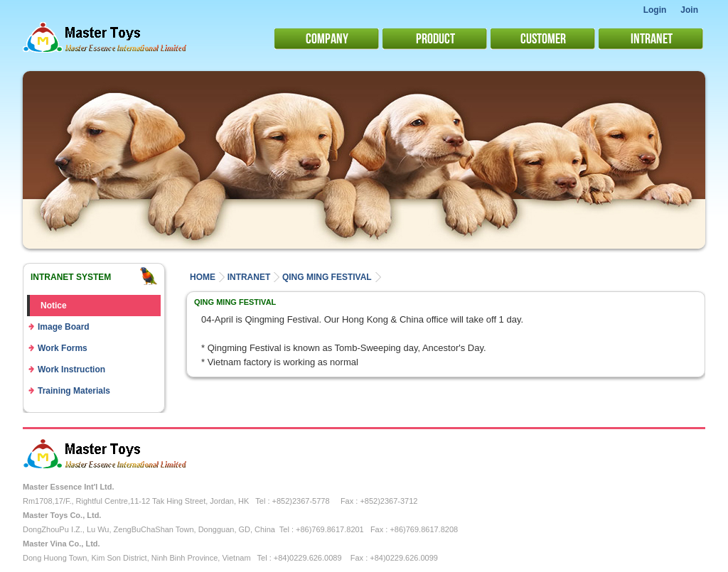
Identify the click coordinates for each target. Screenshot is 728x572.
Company (327, 37)
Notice (54, 306)
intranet (249, 277)
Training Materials (74, 391)
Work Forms (63, 348)
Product (435, 37)
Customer (543, 37)
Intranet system (71, 277)
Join (689, 10)
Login (655, 10)
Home (203, 277)
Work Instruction (71, 369)
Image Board (64, 327)
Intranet (652, 37)
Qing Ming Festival (327, 277)
